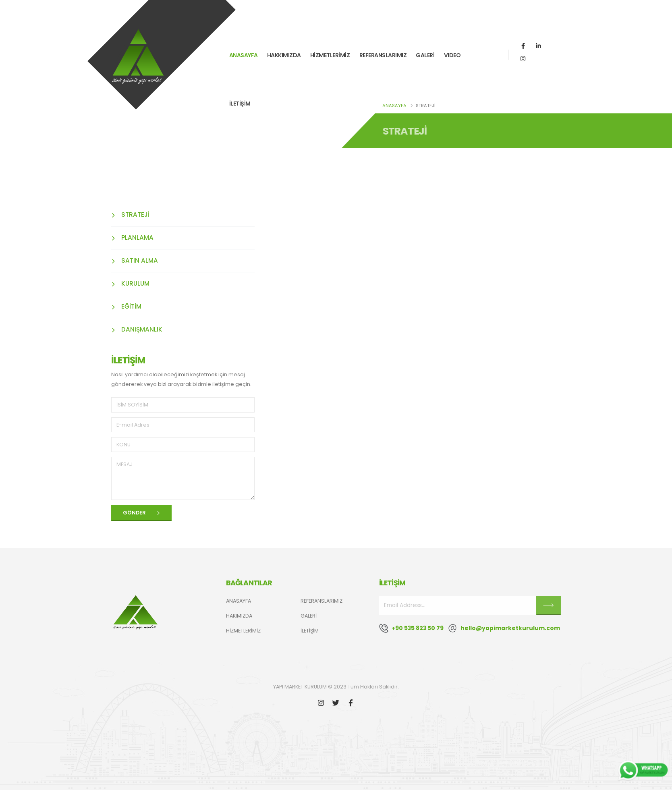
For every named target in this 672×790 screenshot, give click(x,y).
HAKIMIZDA (239, 616)
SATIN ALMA (135, 260)
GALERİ (425, 55)
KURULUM (130, 283)
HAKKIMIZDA (284, 55)
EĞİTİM (126, 306)
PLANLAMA (132, 237)
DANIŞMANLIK (137, 329)
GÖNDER (141, 513)
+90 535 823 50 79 (418, 628)
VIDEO (452, 55)
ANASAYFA (244, 55)
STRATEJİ (130, 215)
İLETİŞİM (240, 104)
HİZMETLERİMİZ (330, 55)
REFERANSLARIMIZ (383, 55)
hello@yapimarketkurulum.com (510, 628)
